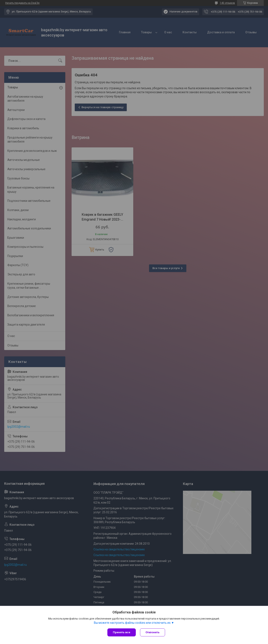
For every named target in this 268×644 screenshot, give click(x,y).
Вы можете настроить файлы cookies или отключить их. (133, 623)
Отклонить (153, 632)
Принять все (122, 632)
